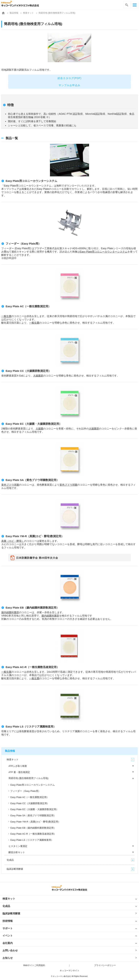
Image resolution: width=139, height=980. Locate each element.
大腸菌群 (38, 376)
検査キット (28, 13)
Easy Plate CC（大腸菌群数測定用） (28, 371)
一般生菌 (6, 316)
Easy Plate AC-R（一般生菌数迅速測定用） (32, 667)
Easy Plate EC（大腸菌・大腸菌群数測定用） (34, 424)
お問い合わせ (10, 950)
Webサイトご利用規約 (34, 965)
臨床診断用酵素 (11, 913)
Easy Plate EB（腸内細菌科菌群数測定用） (32, 608)
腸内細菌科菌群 (10, 612)
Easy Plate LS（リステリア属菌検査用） (31, 726)
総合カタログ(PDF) (69, 78)
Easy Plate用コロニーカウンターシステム (31, 181)
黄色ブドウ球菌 (10, 485)
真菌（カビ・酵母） (13, 541)
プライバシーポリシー (105, 965)
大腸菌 (39, 429)
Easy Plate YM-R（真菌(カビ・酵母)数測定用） (35, 536)
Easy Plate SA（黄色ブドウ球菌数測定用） (32, 480)
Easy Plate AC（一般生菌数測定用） (28, 306)
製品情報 (14, 13)
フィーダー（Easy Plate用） (23, 244)
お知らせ (8, 958)
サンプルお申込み (69, 85)
